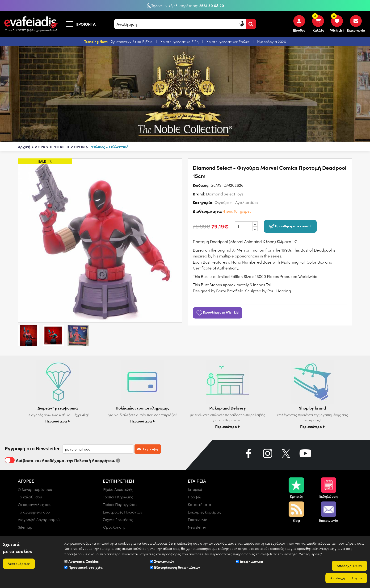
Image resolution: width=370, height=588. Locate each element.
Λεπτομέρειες (19, 564)
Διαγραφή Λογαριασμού (39, 520)
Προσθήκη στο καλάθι (290, 226)
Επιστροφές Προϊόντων (123, 512)
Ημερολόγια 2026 (272, 41)
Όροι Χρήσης (114, 527)
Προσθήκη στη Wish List (218, 312)
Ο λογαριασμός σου (35, 489)
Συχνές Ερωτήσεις (118, 520)
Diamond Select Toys (225, 194)
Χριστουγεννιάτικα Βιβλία (132, 41)
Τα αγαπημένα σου (34, 512)
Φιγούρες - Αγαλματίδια (236, 202)
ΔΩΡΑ (40, 147)
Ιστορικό (195, 489)
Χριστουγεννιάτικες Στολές (228, 41)
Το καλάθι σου (30, 497)
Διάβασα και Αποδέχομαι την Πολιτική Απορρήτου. (63, 460)
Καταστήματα (200, 504)
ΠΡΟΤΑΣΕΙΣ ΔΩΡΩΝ (67, 147)
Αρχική (24, 147)
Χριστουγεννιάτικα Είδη (180, 41)
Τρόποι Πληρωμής (118, 497)
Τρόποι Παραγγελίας (120, 504)
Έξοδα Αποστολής (118, 489)
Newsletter (197, 527)
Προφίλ (194, 497)
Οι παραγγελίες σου (35, 504)
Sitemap (25, 527)
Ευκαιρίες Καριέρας (204, 512)
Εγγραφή (148, 449)
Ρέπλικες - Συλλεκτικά (109, 147)
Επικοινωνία (198, 520)
